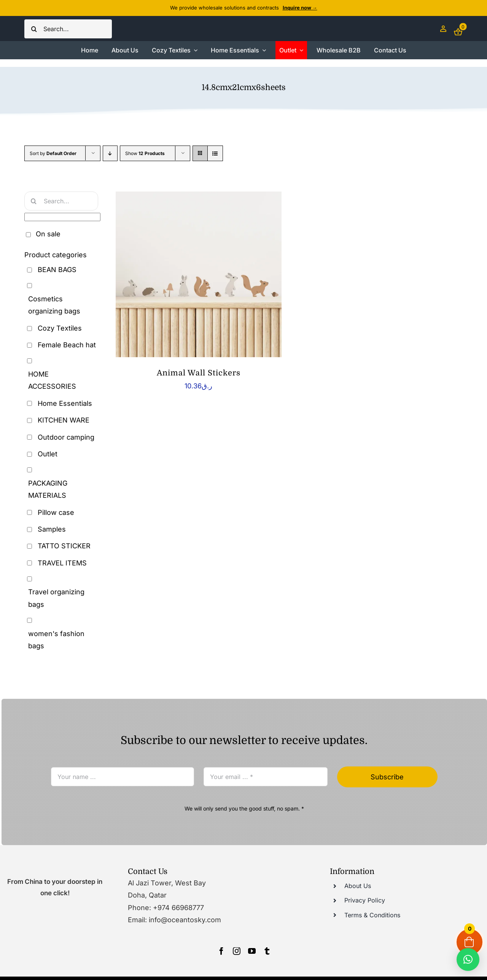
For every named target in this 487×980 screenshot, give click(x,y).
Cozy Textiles (60, 328)
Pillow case (56, 512)
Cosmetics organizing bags (54, 305)
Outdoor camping (66, 437)
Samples (52, 529)
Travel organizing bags (56, 598)
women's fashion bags (56, 640)
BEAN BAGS (57, 270)
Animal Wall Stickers (199, 373)
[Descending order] (110, 153)
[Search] (34, 29)
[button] (468, 959)
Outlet (48, 454)
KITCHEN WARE (64, 420)
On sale (48, 234)
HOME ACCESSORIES (52, 380)
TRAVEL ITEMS (62, 563)
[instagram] (237, 951)
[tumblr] (267, 951)
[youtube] (252, 951)
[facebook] (221, 951)
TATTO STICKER (64, 546)
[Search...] (68, 29)
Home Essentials (65, 403)
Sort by (53, 153)
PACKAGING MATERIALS (48, 489)
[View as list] (215, 153)
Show (145, 153)
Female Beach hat (67, 345)
